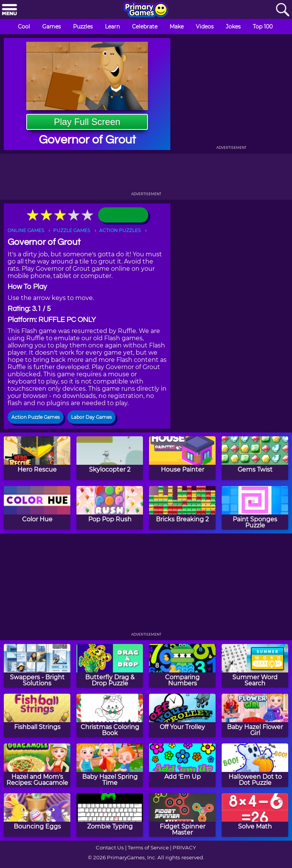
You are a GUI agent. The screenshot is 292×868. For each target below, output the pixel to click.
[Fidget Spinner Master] (182, 815)
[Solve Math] (255, 815)
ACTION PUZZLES (120, 230)
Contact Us (110, 847)
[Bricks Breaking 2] (182, 508)
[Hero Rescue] (37, 458)
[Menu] (10, 10)
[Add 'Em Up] (182, 765)
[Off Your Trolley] (182, 716)
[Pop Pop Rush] (110, 508)
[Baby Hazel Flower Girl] (255, 716)
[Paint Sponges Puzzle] (255, 508)
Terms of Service (148, 847)
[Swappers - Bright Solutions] (37, 666)
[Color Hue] (37, 508)
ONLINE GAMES (26, 230)
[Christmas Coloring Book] (110, 716)
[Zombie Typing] (110, 815)
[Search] (282, 10)
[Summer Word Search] (255, 666)
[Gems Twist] (255, 458)
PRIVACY (184, 847)
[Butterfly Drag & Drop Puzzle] (110, 666)
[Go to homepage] (146, 10)
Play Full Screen (87, 122)
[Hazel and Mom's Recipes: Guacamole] (37, 765)
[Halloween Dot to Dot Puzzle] (255, 765)
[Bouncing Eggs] (37, 815)
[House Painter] (182, 458)
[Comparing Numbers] (182, 666)
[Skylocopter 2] (110, 458)
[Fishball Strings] (37, 716)
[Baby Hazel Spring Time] (110, 765)
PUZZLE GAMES (72, 230)
